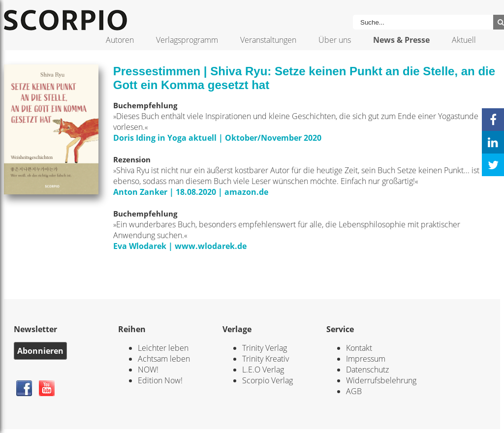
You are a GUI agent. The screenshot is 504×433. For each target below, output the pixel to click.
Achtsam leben (164, 359)
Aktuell (464, 40)
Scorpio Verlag (268, 380)
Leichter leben (163, 348)
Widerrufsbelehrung (381, 380)
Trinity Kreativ (266, 359)
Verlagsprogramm (187, 40)
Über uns (335, 40)
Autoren (120, 40)
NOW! (148, 370)
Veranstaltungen (268, 40)
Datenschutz (367, 370)
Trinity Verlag (265, 348)
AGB (354, 391)
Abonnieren (40, 351)
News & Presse (401, 40)
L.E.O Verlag (263, 370)
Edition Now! (160, 380)
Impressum (366, 359)
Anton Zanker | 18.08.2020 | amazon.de (191, 192)
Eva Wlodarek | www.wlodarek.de (180, 246)
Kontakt (359, 348)
